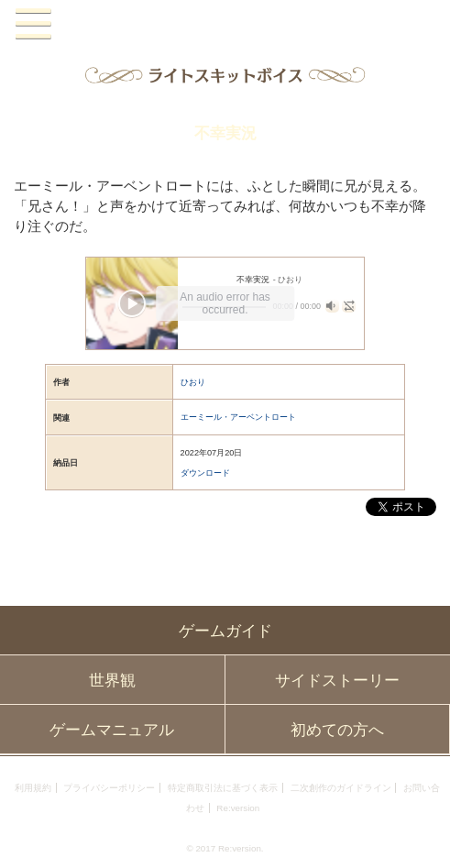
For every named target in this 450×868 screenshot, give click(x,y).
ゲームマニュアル (112, 730)
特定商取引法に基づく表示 (223, 788)
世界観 (112, 680)
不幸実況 (225, 133)
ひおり (193, 382)
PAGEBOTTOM (423, 839)
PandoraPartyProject (225, 24)
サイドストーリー (337, 680)
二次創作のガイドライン (341, 788)
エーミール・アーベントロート (238, 417)
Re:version (238, 808)
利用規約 (33, 788)
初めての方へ (337, 730)
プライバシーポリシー (109, 788)
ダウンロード (205, 473)
